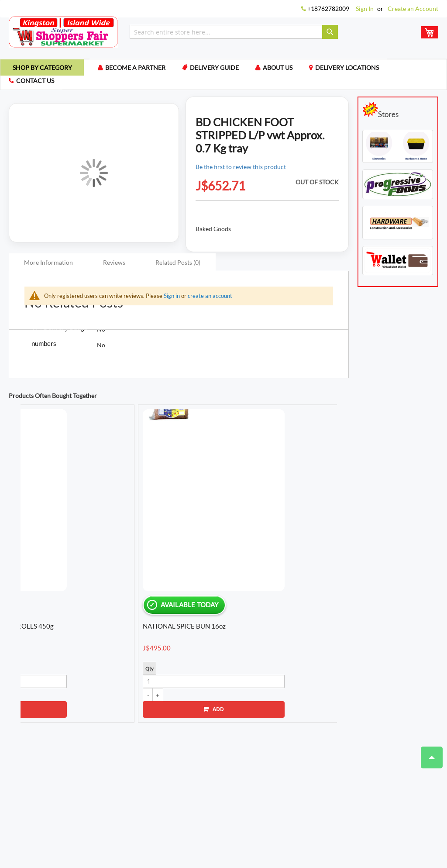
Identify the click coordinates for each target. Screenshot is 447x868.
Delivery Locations (360, 69)
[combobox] (234, 32)
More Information (48, 265)
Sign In (365, 9)
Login (99, 790)
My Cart (125, 790)
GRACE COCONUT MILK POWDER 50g (214, 540)
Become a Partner (143, 69)
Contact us (36, 83)
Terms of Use (109, 817)
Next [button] (341, 524)
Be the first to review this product (241, 169)
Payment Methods (205, 817)
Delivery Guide (223, 69)
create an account (210, 298)
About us (289, 69)
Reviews (114, 265)
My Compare (161, 790)
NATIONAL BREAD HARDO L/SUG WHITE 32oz (292, 541)
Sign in (172, 298)
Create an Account (413, 9)
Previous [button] (9, 524)
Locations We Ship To (266, 817)
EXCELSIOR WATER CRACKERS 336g (55, 540)
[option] (58, 507)
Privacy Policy (153, 817)
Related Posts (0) (178, 265)
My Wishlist (203, 790)
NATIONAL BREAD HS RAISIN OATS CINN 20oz (138, 541)
